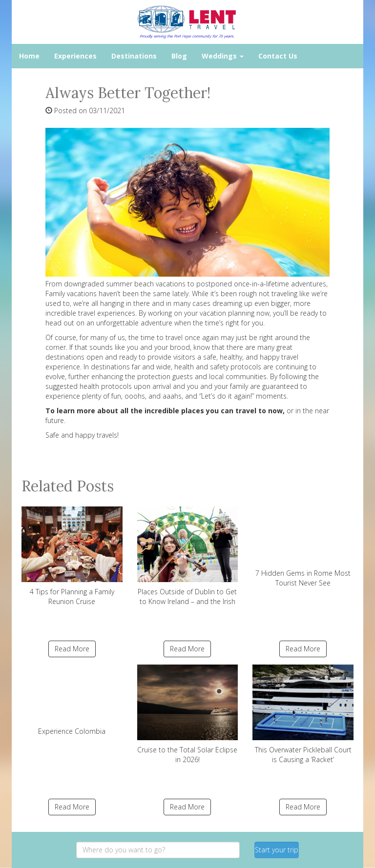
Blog (179, 56)
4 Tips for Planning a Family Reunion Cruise (72, 556)
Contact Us (278, 56)
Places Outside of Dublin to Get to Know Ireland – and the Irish (188, 556)
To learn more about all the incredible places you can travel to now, (165, 411)
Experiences (75, 56)
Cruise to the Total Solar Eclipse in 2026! (188, 714)
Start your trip (277, 850)
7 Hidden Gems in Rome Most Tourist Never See (303, 547)
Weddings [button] (223, 56)
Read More (72, 649)
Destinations (134, 56)
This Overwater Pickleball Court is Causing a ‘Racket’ (303, 714)
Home (29, 56)
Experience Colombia (72, 700)
